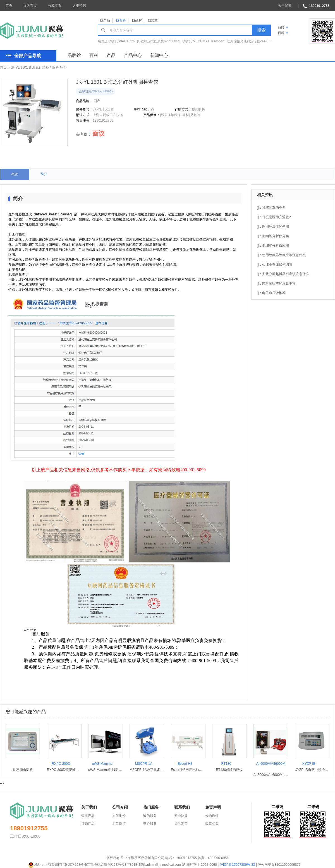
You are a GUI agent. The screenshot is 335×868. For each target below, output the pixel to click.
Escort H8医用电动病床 (188, 770)
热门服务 (151, 807)
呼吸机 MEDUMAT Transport (203, 41)
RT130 (226, 764)
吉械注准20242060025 (96, 91)
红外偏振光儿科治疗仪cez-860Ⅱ (251, 41)
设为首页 (30, 6)
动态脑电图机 (23, 770)
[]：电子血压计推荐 (271, 293)
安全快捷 (181, 816)
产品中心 (133, 55)
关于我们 (89, 807)
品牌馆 (74, 55)
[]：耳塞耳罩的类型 (271, 208)
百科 (281, 33)
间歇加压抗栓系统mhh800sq (158, 41)
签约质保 (212, 816)
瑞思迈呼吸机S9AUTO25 (116, 41)
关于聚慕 (285, 6)
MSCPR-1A (144, 764)
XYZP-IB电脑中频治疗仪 (313, 770)
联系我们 (182, 807)
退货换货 (119, 824)
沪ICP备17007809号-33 (237, 865)
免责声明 (213, 807)
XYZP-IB (309, 764)
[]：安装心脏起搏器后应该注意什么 (283, 274)
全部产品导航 (28, 56)
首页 (9, 6)
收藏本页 (55, 6)
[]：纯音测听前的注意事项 (276, 283)
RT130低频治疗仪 (229, 770)
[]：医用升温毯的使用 (273, 227)
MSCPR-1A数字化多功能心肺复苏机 (157, 770)
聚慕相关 (212, 824)
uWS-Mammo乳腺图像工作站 (110, 770)
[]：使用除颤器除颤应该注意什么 (281, 255)
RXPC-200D (61, 764)
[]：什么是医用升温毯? (274, 217)
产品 (111, 55)
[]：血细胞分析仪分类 (273, 236)
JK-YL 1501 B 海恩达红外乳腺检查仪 (38, 68)
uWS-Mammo (102, 764)
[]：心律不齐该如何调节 (275, 265)
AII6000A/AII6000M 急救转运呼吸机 (280, 775)
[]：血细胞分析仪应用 (273, 246)
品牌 (281, 27)
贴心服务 (150, 824)
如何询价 (119, 816)
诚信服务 (150, 816)
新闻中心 (159, 55)
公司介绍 (120, 807)
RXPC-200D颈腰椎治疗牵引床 (70, 770)
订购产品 (88, 824)
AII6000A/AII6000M (271, 764)
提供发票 (181, 824)
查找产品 (88, 816)
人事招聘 (79, 6)
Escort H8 (185, 764)
